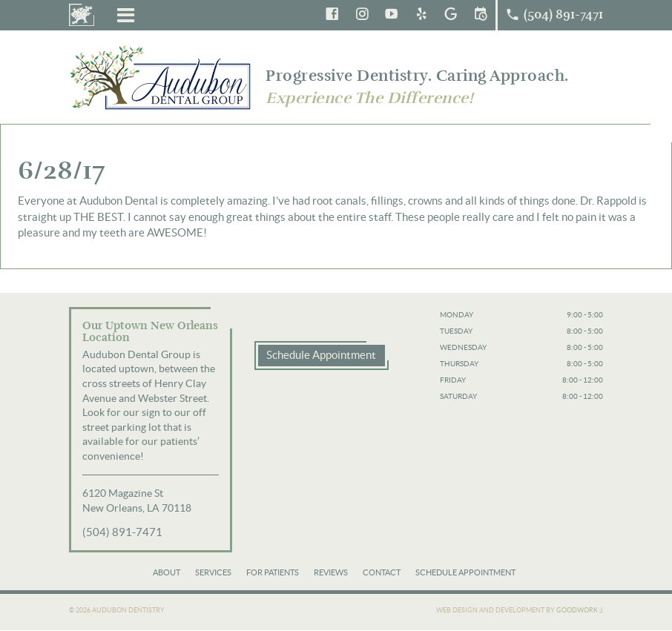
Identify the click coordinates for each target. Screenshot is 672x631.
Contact (382, 572)
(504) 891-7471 (122, 532)
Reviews (331, 572)
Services (213, 572)
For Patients (273, 572)
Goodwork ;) (580, 610)
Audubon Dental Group (162, 77)
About (167, 572)
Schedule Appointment (321, 355)
